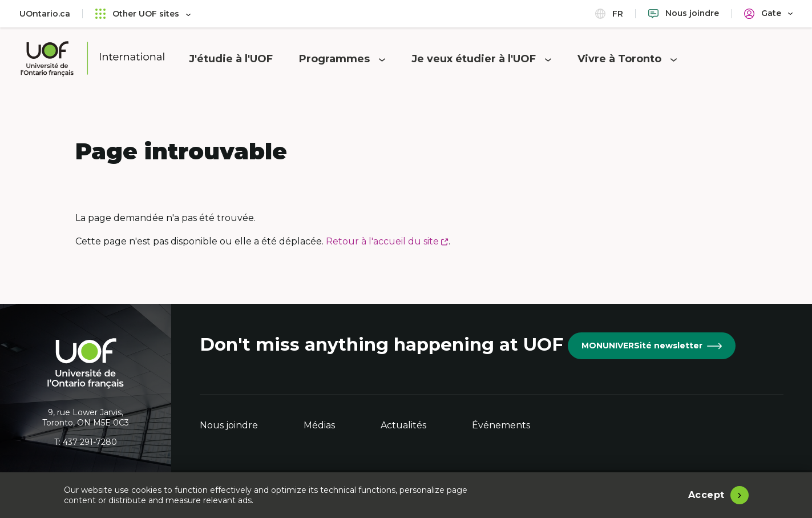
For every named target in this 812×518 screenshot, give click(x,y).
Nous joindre (229, 425)
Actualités (403, 425)
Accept (706, 495)
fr (609, 13)
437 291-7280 (90, 442)
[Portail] (768, 13)
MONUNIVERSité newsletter (652, 346)
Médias (319, 425)
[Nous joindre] (683, 13)
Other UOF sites (143, 13)
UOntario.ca (45, 14)
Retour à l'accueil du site (387, 241)
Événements (501, 425)
